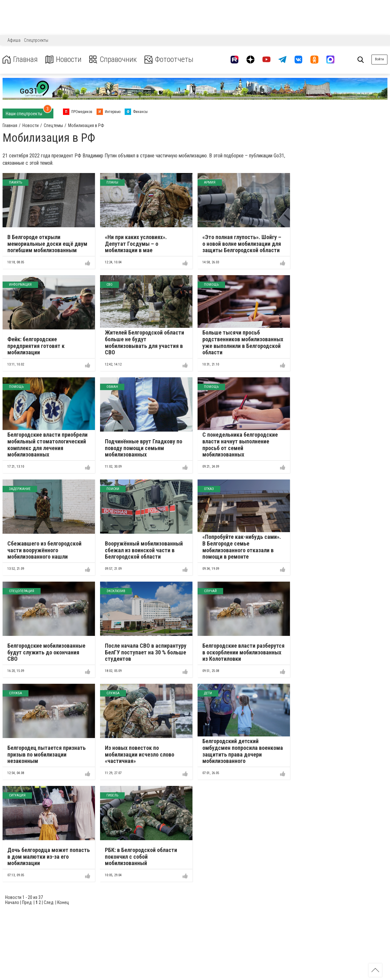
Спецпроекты (36, 40)
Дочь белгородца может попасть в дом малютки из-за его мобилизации (49, 856)
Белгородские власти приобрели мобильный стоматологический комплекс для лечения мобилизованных (47, 445)
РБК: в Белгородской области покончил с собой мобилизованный (141, 856)
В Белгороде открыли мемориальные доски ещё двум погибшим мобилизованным (47, 244)
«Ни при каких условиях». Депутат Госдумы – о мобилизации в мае (136, 244)
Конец (63, 902)
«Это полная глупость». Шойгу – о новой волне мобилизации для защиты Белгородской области (242, 244)
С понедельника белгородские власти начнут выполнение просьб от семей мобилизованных (240, 445)
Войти (379, 59)
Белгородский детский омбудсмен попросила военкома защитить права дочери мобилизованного (243, 751)
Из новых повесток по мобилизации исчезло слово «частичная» (140, 754)
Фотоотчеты (169, 60)
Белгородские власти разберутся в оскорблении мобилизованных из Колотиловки (243, 652)
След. (49, 902)
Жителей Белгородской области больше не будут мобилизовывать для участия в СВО (144, 342)
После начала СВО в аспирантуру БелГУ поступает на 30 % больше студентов (146, 652)
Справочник (113, 60)
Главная (20, 60)
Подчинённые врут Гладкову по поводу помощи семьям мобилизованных (144, 448)
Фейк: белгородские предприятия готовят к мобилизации (36, 346)
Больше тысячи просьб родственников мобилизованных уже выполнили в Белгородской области (243, 342)
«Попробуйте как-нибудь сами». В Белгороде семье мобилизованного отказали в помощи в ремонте (242, 547)
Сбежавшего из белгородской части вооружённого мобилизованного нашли (44, 550)
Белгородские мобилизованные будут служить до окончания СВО (46, 652)
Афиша (14, 40)
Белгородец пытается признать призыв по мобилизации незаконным (47, 754)
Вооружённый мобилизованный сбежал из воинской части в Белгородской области (144, 550)
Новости (63, 60)
